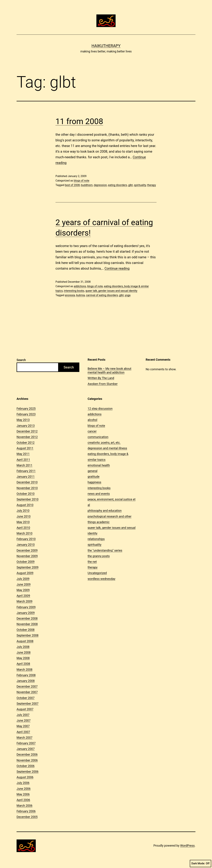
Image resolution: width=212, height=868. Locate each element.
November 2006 (27, 760)
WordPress (187, 846)
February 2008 (26, 675)
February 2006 (26, 811)
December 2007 (27, 686)
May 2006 (23, 794)
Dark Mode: (200, 864)
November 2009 (27, 556)
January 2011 (26, 477)
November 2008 (27, 624)
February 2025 (26, 409)
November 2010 (27, 488)
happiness (94, 482)
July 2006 (23, 783)
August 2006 (25, 777)
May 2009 (23, 590)
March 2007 (25, 738)
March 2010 (25, 533)
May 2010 (23, 522)
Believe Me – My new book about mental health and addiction (109, 370)
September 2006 (27, 772)
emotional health (99, 465)
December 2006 (27, 754)
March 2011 (25, 465)
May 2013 (23, 420)
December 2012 (27, 431)
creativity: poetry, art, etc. (104, 443)
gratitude (93, 477)
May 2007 (23, 726)
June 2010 (24, 516)
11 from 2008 (79, 121)
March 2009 (25, 601)
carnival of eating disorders (102, 295)
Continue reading (117, 268)
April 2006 (23, 800)
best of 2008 (72, 185)
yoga (128, 295)
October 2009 (26, 562)
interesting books (74, 291)
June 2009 (24, 584)
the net (92, 562)
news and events (99, 494)
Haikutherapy (106, 46)
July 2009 (23, 579)
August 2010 (25, 505)
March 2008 (25, 669)
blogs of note (81, 181)
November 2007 (27, 692)
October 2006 (26, 766)
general (93, 471)
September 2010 (27, 499)
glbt (130, 185)
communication (98, 437)
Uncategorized (97, 573)
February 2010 (26, 539)
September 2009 (27, 567)
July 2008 (23, 647)
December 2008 (27, 618)
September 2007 (27, 704)
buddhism (87, 185)
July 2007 (23, 715)
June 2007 (24, 720)
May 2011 (23, 454)
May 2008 (23, 658)
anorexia (70, 295)
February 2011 (26, 471)
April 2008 (23, 664)
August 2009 (25, 573)
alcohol (92, 420)
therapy (152, 185)
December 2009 (27, 550)
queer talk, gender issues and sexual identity (111, 291)
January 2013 (26, 426)
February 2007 (26, 743)
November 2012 (27, 437)
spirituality (140, 185)
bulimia (80, 295)
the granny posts (99, 556)
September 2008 (27, 635)
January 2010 (26, 545)
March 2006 (25, 806)
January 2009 (26, 613)
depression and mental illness (107, 448)
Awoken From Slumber (103, 384)
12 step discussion (100, 409)
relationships (96, 539)
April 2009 (23, 596)
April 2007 (23, 732)
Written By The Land (101, 378)
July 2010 (23, 511)
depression (100, 185)
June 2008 (24, 652)
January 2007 (26, 749)
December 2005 (27, 817)
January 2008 (26, 681)
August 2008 (25, 641)
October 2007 (26, 698)
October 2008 (26, 630)
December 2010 (27, 482)
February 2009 (26, 607)
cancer (92, 431)
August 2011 (25, 448)
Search (21, 360)
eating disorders (118, 185)
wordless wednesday (101, 579)
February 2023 (26, 414)
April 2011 (23, 460)
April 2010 (23, 528)
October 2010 (26, 494)
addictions (80, 286)
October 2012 (26, 443)
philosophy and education (105, 511)
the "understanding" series (105, 550)
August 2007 (25, 709)
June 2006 (24, 789)
